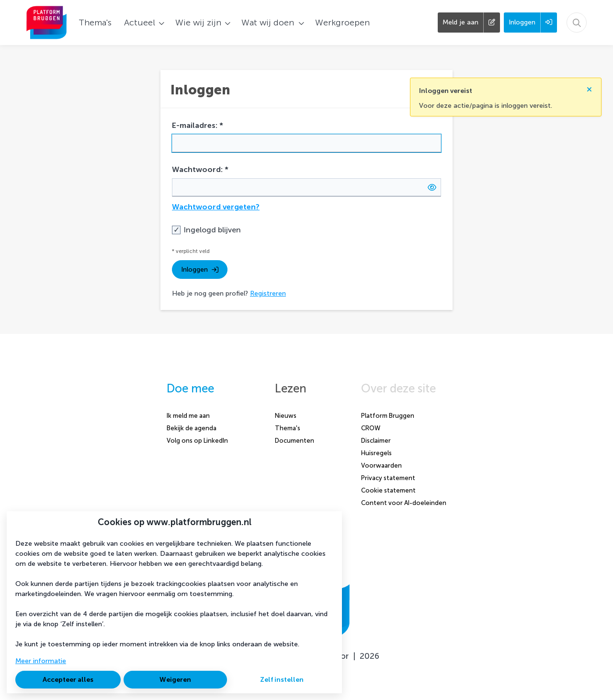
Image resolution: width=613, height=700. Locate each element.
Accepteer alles (68, 680)
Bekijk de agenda (192, 428)
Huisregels (376, 453)
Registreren (268, 293)
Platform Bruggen (388, 416)
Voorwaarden (381, 465)
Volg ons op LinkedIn (197, 441)
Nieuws (286, 416)
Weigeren (175, 680)
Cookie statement (388, 490)
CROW (371, 428)
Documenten (295, 441)
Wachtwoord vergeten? (216, 207)
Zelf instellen (282, 680)
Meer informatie (41, 661)
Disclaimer (376, 441)
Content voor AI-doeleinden (404, 503)
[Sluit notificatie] (589, 85)
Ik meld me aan (188, 416)
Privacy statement (388, 478)
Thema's (288, 428)
